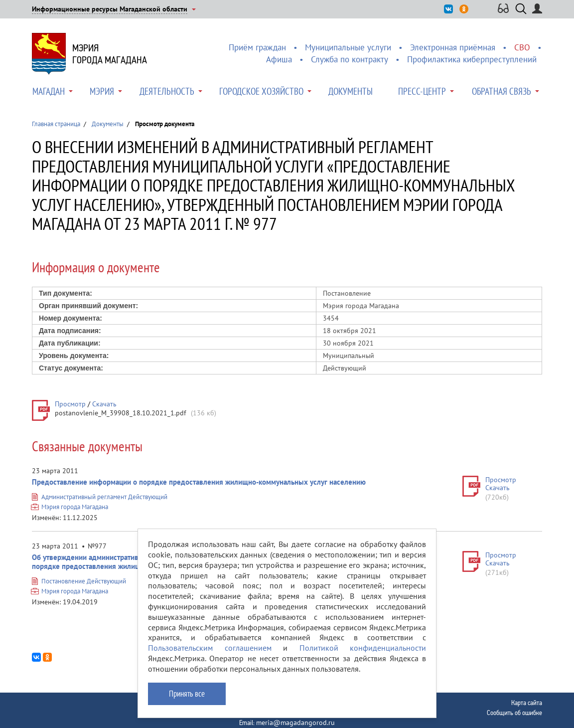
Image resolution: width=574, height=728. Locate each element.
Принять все (187, 694)
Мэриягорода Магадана (110, 54)
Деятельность (167, 91)
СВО (522, 47)
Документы (351, 91)
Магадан (49, 91)
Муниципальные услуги (348, 47)
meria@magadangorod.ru (295, 723)
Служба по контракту (350, 59)
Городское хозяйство (261, 91)
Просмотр (70, 404)
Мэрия (102, 91)
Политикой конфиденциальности (363, 648)
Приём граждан (257, 47)
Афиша (279, 59)
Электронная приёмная (453, 47)
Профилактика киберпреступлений (472, 59)
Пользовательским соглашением (210, 648)
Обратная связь (502, 91)
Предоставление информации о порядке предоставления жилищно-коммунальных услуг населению (199, 482)
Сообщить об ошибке (514, 713)
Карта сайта (527, 703)
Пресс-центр (422, 91)
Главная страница (56, 124)
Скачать (104, 404)
